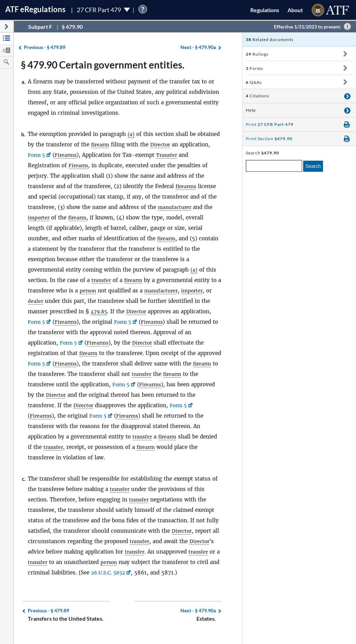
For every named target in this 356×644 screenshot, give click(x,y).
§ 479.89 (45, 47)
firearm (101, 144)
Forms (254, 68)
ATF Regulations (35, 9)
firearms (187, 186)
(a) (131, 134)
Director (162, 144)
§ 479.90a (198, 47)
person (93, 291)
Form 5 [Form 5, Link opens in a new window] (37, 155)
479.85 (100, 311)
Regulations (265, 10)
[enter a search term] (274, 166)
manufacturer (176, 207)
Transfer (170, 155)
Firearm (79, 165)
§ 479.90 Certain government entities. (103, 65)
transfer (102, 280)
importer (39, 218)
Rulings (257, 54)
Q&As (254, 82)
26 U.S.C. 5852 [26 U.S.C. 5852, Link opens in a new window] (121, 573)
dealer (43, 301)
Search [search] (313, 166)
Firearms (68, 155)
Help (251, 110)
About (295, 10)
